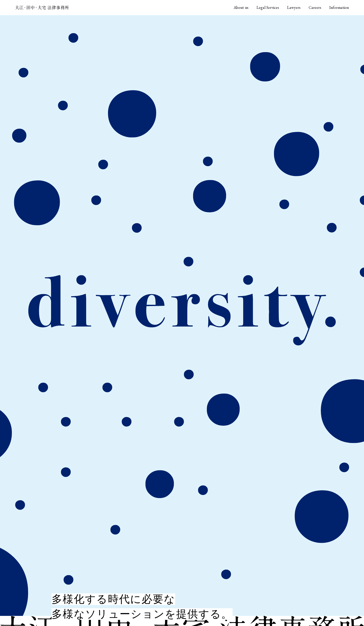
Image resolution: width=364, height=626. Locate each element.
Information (339, 7)
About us (241, 7)
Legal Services (268, 7)
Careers (315, 7)
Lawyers (294, 7)
